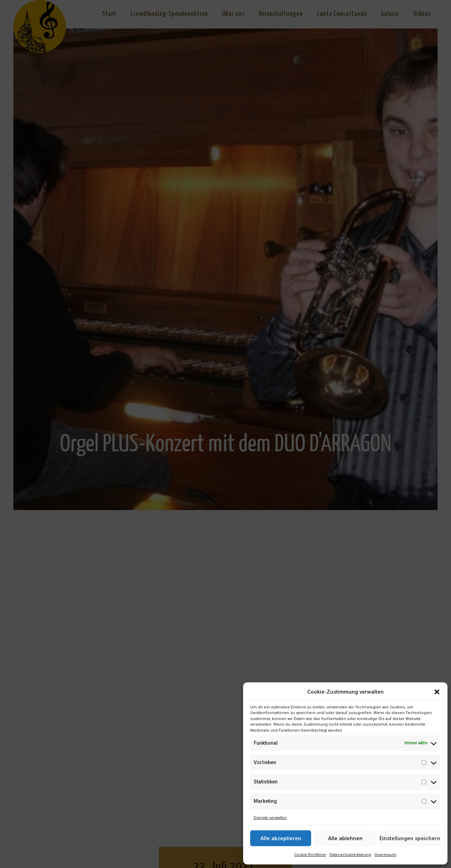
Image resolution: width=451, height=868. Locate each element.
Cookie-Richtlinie (310, 855)
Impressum (385, 855)
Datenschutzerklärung (350, 855)
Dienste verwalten (270, 818)
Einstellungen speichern (410, 838)
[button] (437, 692)
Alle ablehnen (345, 838)
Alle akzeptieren (281, 838)
